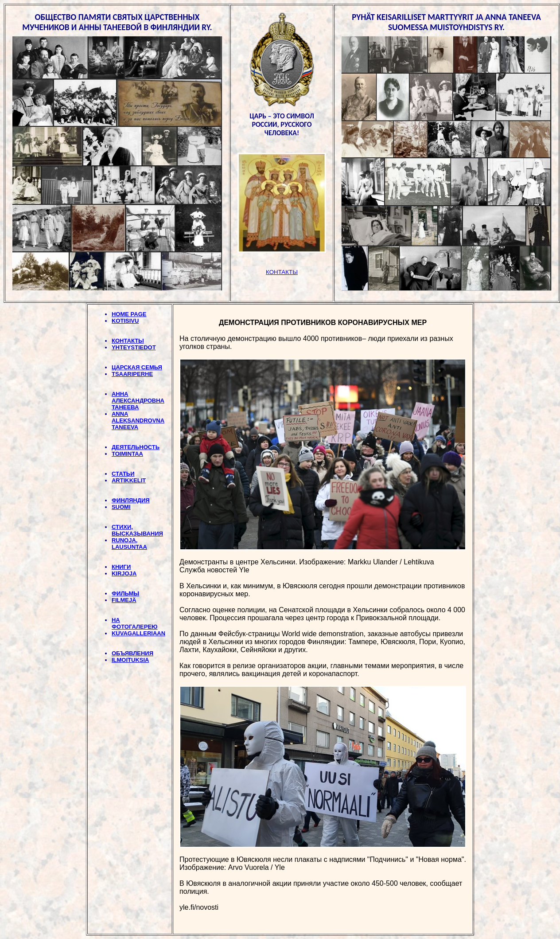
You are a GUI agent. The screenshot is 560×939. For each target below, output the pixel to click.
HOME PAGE (129, 314)
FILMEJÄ (124, 600)
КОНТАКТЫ (128, 341)
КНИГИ (121, 567)
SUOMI (121, 507)
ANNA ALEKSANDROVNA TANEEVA (138, 421)
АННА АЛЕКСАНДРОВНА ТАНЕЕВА (138, 401)
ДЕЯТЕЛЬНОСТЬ (136, 447)
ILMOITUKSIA (130, 660)
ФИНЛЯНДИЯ (131, 500)
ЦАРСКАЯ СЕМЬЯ (137, 367)
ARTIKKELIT (129, 480)
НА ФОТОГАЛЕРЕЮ (135, 623)
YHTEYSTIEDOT (134, 347)
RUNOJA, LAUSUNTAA (129, 544)
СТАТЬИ (123, 474)
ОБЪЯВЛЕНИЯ (132, 653)
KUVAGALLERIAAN (138, 633)
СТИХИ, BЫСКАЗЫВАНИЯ (137, 530)
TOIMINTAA (127, 454)
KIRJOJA (124, 573)
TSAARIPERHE (132, 374)
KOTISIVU (125, 321)
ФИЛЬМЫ (125, 593)
